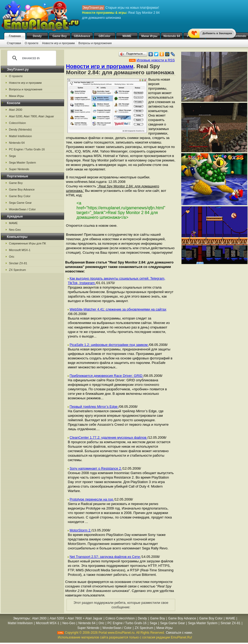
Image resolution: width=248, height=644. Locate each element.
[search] (31, 58)
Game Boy (60, 36)
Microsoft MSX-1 (20, 250)
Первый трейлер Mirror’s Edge (94, 407)
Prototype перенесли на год (92, 499)
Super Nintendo (19, 169)
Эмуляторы (21, 618)
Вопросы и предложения (95, 43)
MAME (127, 36)
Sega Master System (22, 163)
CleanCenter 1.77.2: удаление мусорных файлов (109, 437)
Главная (15, 36)
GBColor (104, 36)
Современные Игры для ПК (27, 243)
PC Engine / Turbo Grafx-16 (27, 149)
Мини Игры (149, 36)
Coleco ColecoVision (120, 618)
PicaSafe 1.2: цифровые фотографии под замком (109, 345)
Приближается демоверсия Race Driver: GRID (107, 376)
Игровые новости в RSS (156, 60)
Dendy (37, 36)
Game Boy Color (20, 196)
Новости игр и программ (59, 43)
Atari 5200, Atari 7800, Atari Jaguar (32, 116)
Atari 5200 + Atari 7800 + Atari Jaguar (76, 618)
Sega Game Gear (20, 203)
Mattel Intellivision (20, 136)
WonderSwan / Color (22, 209)
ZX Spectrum (17, 270)
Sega (12, 156)
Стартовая (14, 43)
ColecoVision (17, 123)
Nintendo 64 (172, 36)
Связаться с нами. (179, 633)
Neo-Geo (15, 230)
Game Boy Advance (22, 189)
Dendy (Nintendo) (20, 129)
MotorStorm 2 (80, 530)
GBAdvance (82, 36)
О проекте (32, 43)
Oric (12, 257)
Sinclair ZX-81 (18, 263)
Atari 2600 (16, 110)
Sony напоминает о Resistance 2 (96, 468)
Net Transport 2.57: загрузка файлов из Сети (105, 557)
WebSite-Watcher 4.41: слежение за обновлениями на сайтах (118, 309)
